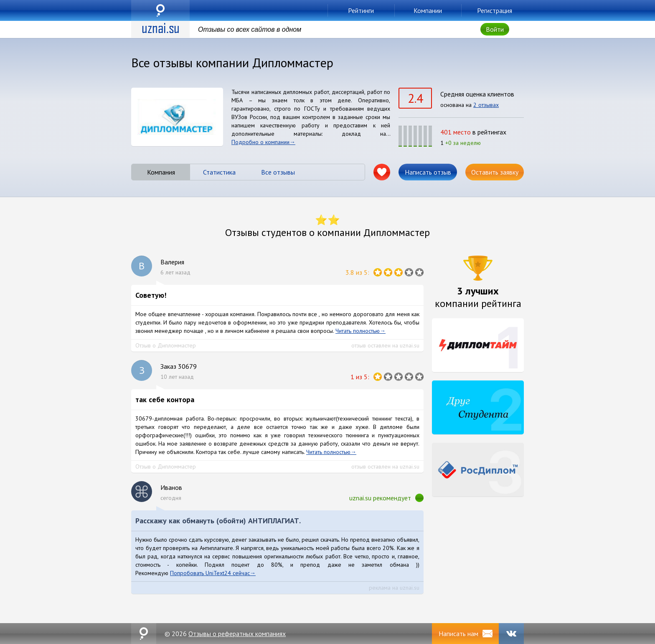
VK (511, 634)
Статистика (219, 172)
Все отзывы (278, 172)
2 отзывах (486, 105)
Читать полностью (358, 331)
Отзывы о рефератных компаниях (237, 634)
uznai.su (160, 10)
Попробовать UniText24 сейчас (210, 573)
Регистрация (495, 10)
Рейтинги (361, 10)
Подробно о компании (260, 142)
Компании (428, 10)
